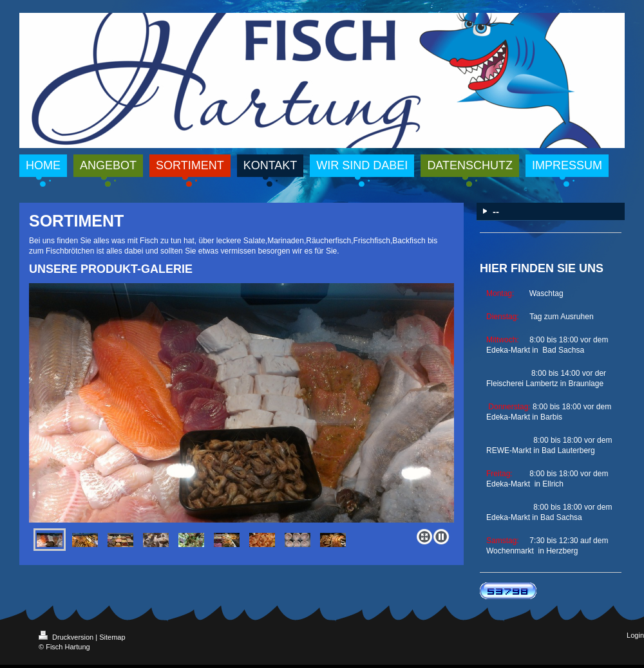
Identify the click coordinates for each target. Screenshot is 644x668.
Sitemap (112, 637)
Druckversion (67, 637)
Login (635, 635)
